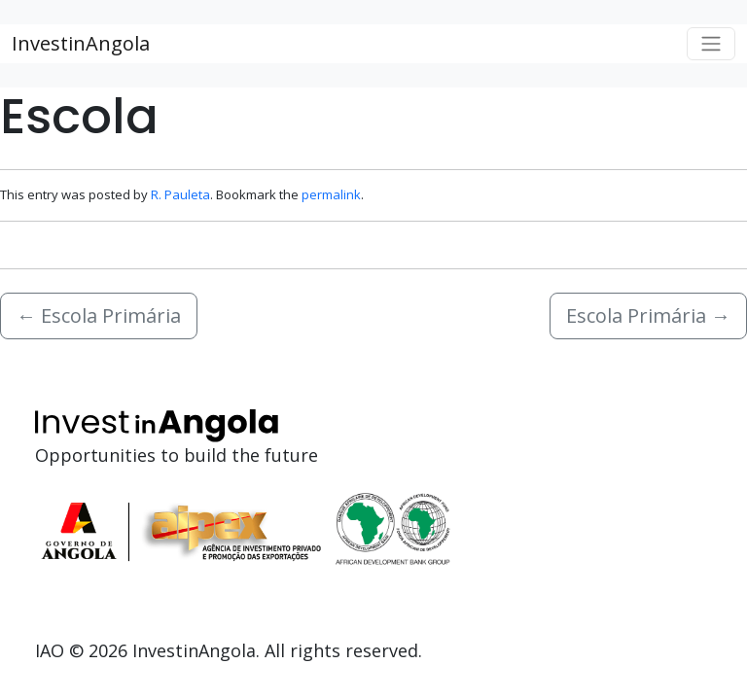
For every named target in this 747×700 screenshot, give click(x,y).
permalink (331, 194)
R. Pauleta (180, 194)
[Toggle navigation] (711, 44)
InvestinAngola (81, 43)
